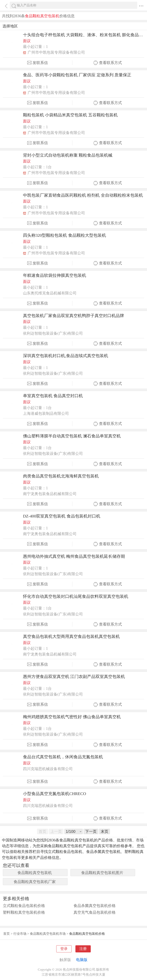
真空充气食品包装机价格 (95, 912)
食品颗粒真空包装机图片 (102, 873)
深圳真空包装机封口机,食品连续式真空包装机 (66, 356)
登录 (64, 949)
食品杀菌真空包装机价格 (95, 906)
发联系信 (38, 63)
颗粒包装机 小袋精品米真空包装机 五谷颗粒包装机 (70, 115)
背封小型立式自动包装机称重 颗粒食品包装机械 (68, 155)
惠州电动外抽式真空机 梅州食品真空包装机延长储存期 (74, 556)
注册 (83, 949)
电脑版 (82, 960)
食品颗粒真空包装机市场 (48, 934)
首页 (7, 934)
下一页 (91, 831)
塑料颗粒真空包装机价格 (24, 912)
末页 (105, 831)
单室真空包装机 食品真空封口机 (53, 396)
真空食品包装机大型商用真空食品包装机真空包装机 (71, 637)
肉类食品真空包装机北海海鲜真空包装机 (61, 476)
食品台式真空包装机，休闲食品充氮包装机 (63, 757)
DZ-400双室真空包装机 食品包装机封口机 (62, 516)
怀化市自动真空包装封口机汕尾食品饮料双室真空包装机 (76, 596)
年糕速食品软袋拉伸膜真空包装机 (55, 275)
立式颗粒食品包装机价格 (24, 906)
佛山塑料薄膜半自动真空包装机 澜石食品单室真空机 (72, 436)
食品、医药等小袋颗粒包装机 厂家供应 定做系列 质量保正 (77, 75)
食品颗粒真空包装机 (35, 873)
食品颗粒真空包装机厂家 (35, 882)
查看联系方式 (108, 63)
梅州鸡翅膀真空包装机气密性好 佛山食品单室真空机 (72, 717)
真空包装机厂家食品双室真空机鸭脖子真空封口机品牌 (73, 316)
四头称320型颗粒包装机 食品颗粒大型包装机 (65, 235)
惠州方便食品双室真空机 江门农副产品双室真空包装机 (74, 677)
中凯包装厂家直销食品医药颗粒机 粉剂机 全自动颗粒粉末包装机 (83, 195)
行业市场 (20, 934)
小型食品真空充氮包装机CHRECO (55, 794)
